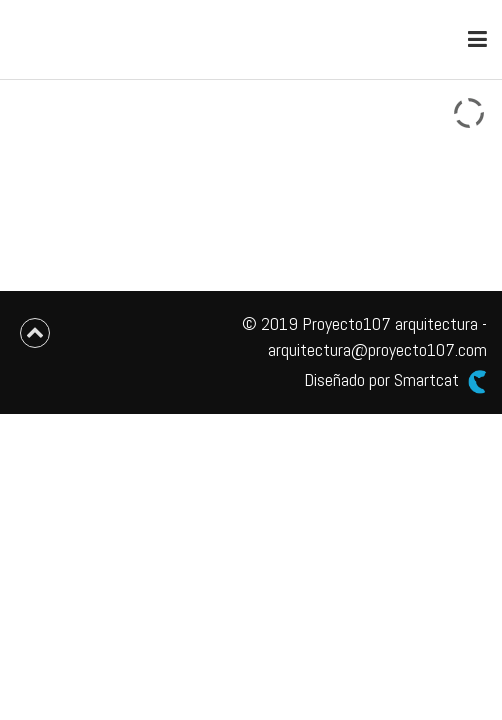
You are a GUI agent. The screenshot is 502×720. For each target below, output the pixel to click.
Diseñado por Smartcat (395, 380)
